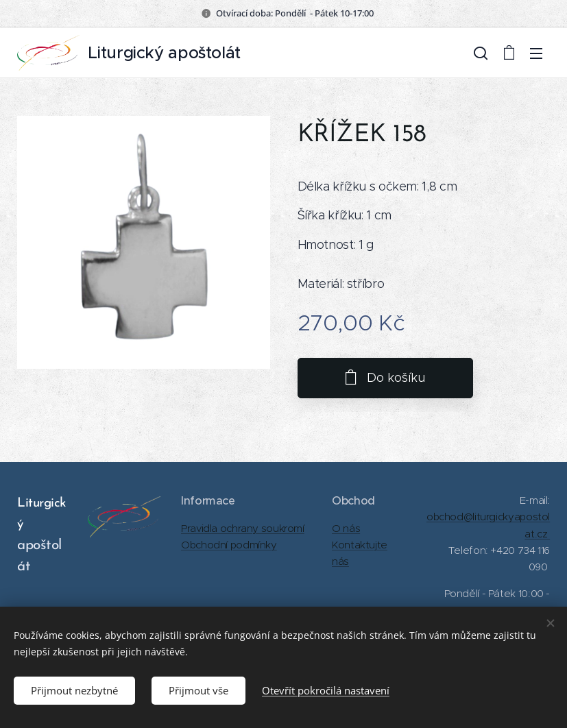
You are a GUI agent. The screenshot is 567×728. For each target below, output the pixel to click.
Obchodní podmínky (229, 545)
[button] (481, 53)
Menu (536, 53)
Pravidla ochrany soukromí (243, 528)
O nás (346, 528)
